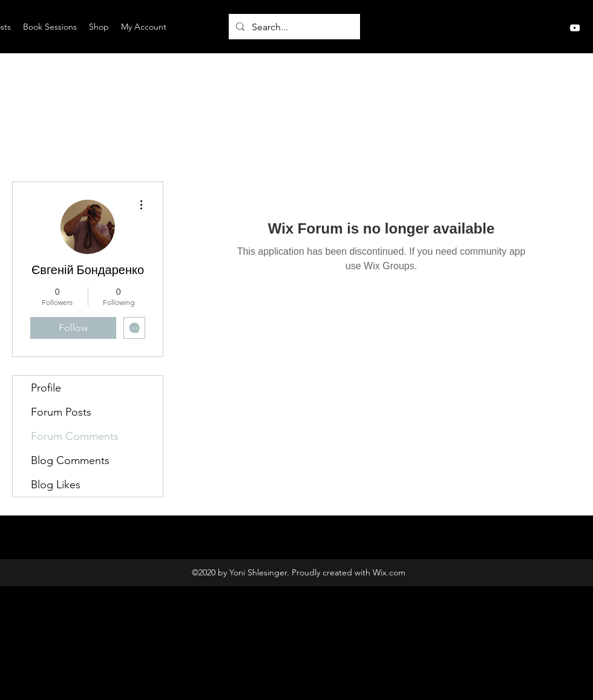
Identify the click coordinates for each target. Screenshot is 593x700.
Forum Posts (61, 412)
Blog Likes (56, 485)
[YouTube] (575, 28)
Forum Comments (75, 436)
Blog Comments (70, 460)
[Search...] (293, 27)
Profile (46, 388)
